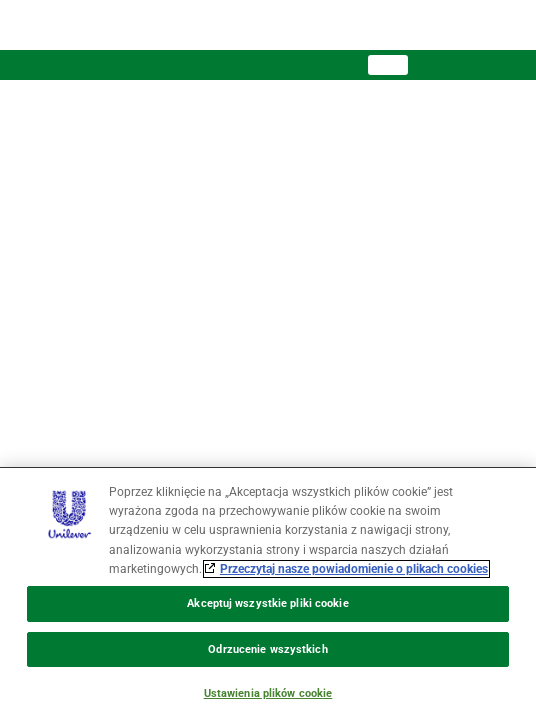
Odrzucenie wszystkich (267, 649)
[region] (268, 593)
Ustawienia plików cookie (268, 693)
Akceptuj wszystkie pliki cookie (267, 603)
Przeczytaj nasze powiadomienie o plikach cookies (354, 569)
